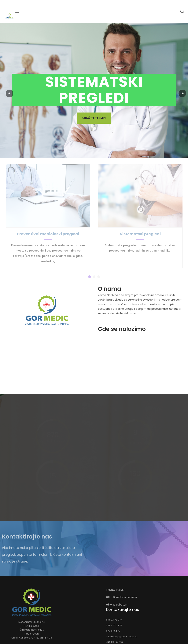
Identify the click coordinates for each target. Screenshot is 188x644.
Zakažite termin (94, 118)
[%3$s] (141, 361)
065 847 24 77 (114, 626)
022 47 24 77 (113, 631)
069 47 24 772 (114, 620)
